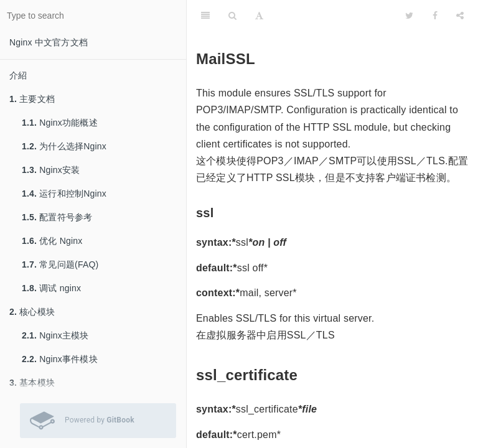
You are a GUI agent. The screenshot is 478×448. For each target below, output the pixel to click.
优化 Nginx (52, 241)
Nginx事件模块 (60, 359)
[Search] (232, 16)
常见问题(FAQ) (60, 264)
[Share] (460, 16)
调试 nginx (51, 288)
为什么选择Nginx (64, 146)
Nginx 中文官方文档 (49, 42)
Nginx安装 (51, 170)
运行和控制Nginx (64, 194)
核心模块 (32, 312)
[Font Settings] (259, 16)
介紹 (18, 75)
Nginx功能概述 (60, 123)
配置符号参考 (57, 217)
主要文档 (32, 99)
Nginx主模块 (55, 335)
